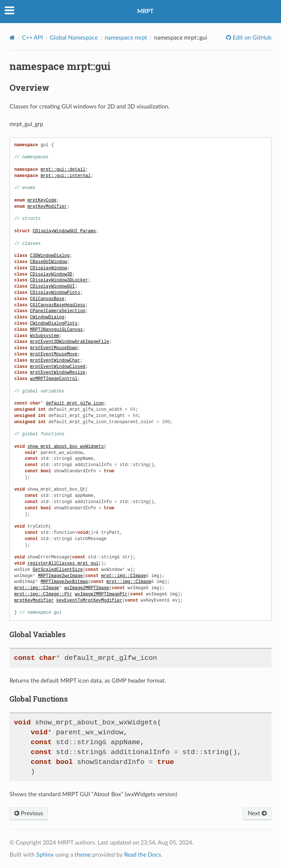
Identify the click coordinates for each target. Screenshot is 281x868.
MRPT (145, 11)
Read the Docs (143, 855)
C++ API (32, 38)
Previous (29, 813)
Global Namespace (74, 38)
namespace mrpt (126, 38)
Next (257, 813)
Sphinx (45, 855)
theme (83, 855)
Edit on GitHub (251, 38)
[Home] (12, 38)
